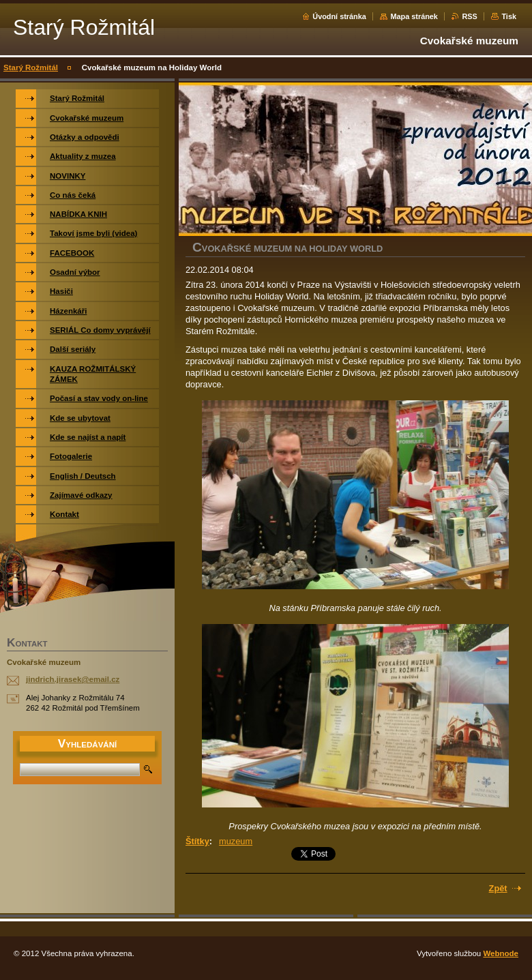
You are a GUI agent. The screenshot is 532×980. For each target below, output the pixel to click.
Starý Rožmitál (31, 68)
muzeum (236, 841)
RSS (469, 16)
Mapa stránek (414, 16)
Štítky (197, 841)
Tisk (509, 16)
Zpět (498, 888)
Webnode (501, 953)
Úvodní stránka (339, 16)
